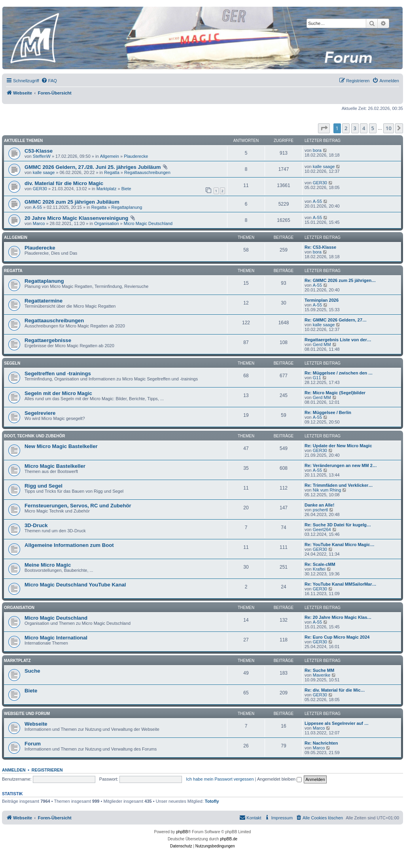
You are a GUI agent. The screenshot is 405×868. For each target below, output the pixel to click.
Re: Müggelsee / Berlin (328, 412)
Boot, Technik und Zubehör (34, 436)
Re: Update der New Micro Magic (338, 446)
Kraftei (319, 569)
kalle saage (44, 172)
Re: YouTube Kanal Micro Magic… (340, 545)
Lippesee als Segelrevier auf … (337, 723)
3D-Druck (36, 525)
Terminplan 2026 (322, 300)
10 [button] (389, 128)
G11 (317, 378)
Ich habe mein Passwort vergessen (220, 779)
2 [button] (346, 128)
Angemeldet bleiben (279, 779)
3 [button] (355, 128)
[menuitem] (49, 81)
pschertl (321, 510)
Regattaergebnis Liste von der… (338, 340)
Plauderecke (136, 156)
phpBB (182, 832)
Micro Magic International (56, 638)
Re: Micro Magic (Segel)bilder (335, 393)
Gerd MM (322, 344)
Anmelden (14, 770)
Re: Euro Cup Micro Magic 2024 (337, 637)
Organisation (106, 223)
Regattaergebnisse (48, 340)
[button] (324, 128)
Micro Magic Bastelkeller (55, 466)
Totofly (212, 801)
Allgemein (110, 156)
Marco (39, 223)
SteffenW (42, 156)
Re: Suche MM (319, 670)
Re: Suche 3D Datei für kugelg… (338, 525)
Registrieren (47, 770)
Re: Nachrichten (321, 743)
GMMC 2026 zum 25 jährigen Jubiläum (72, 202)
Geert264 (322, 529)
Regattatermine (44, 301)
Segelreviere (40, 413)
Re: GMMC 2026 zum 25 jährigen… (340, 280)
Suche (32, 671)
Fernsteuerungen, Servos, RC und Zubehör (78, 506)
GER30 (40, 189)
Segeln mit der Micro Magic (58, 393)
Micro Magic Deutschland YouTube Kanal (75, 585)
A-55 (37, 207)
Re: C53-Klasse (320, 247)
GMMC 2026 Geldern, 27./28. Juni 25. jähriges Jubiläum (93, 167)
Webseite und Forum (27, 714)
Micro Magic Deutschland (148, 223)
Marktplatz (107, 189)
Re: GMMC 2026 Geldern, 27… (336, 320)
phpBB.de (229, 839)
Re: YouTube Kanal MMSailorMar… (341, 584)
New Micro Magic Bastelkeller (61, 446)
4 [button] (364, 128)
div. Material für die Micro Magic (64, 183)
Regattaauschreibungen (147, 172)
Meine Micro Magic (48, 565)
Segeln (12, 363)
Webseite (36, 724)
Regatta (112, 172)
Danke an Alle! (319, 505)
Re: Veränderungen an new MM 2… (341, 465)
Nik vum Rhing (327, 490)
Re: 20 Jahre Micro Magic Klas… (338, 617)
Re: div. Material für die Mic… (335, 690)
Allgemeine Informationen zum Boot (69, 545)
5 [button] (373, 128)
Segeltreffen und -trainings (58, 373)
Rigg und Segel (44, 486)
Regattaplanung (127, 207)
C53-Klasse (39, 151)
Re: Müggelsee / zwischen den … (339, 373)
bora (317, 150)
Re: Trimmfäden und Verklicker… (339, 485)
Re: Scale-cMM (320, 564)
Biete (126, 189)
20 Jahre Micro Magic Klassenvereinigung (76, 218)
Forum (33, 744)
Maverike (322, 675)
